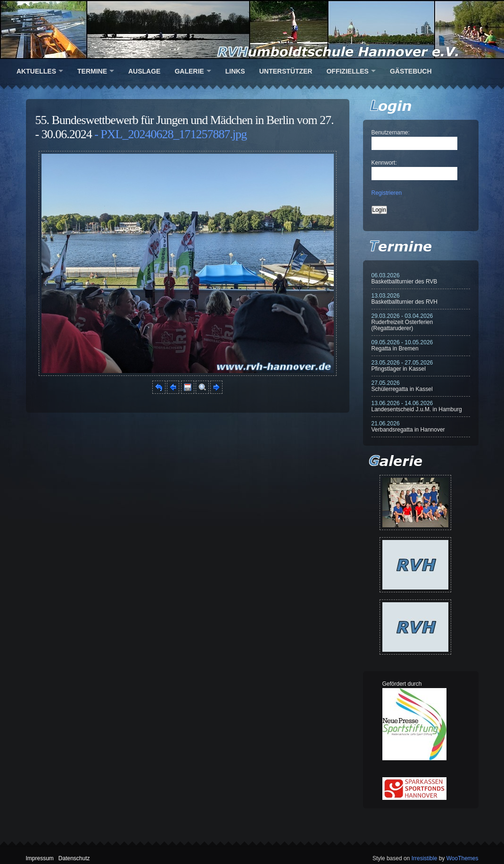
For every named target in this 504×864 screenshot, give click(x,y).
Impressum (40, 858)
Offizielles (347, 71)
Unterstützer (286, 71)
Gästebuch (411, 71)
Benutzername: (391, 133)
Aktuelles (36, 71)
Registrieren (387, 193)
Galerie (189, 71)
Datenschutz (74, 858)
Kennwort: (384, 163)
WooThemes (463, 858)
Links (235, 71)
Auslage (144, 71)
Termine (92, 71)
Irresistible (425, 858)
